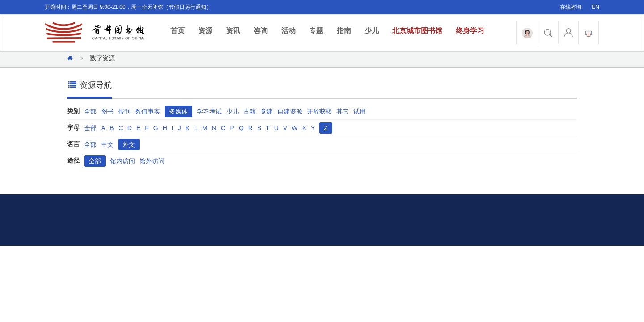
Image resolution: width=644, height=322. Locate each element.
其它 (343, 111)
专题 (316, 31)
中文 (107, 144)
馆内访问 (123, 161)
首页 (181, 30)
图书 (107, 111)
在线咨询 (571, 7)
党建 (267, 111)
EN (595, 7)
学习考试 (209, 111)
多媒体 (178, 111)
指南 (344, 31)
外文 (129, 144)
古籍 (250, 111)
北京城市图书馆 (417, 31)
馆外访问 (152, 161)
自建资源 (290, 111)
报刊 (124, 111)
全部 (90, 111)
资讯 (233, 31)
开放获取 (319, 111)
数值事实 (148, 111)
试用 (360, 111)
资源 (205, 31)
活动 (288, 31)
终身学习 (470, 31)
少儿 (372, 31)
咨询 (261, 31)
